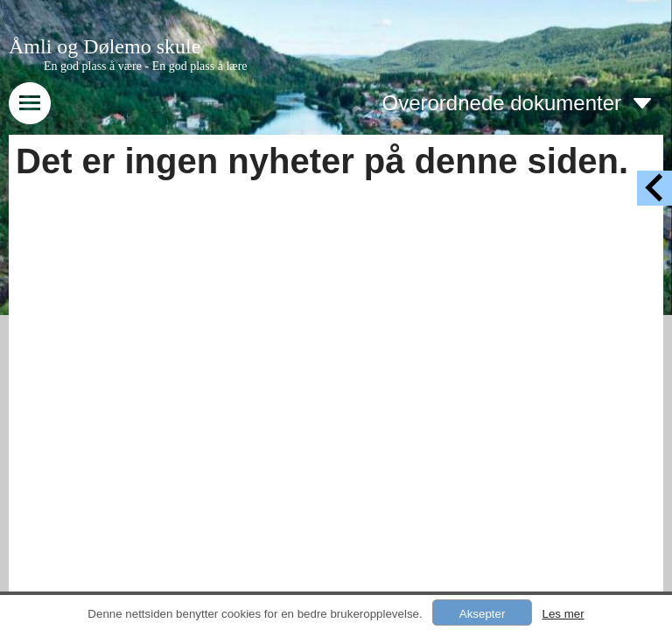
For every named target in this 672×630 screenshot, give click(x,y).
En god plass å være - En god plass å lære (146, 66)
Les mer (563, 614)
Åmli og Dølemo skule (105, 46)
